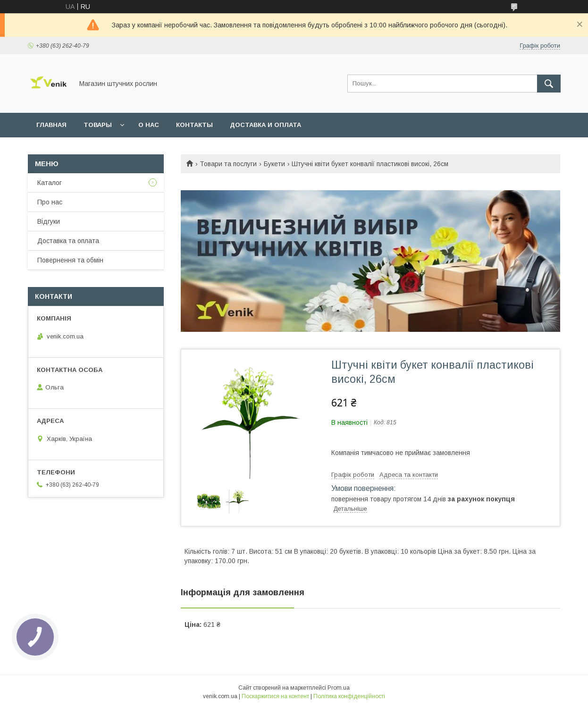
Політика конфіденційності (349, 696)
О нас (149, 125)
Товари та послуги (228, 164)
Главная (51, 125)
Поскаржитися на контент (275, 696)
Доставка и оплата (265, 125)
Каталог (50, 183)
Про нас (50, 202)
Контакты (194, 125)
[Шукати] (549, 84)
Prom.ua (339, 688)
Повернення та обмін (70, 260)
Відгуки (49, 221)
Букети (274, 164)
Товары (98, 125)
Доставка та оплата (68, 241)
